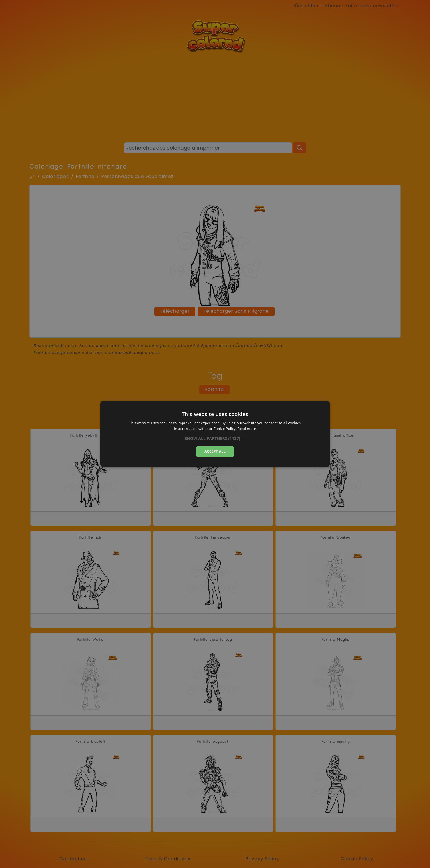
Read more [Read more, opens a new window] (247, 429)
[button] (215, 439)
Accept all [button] (215, 451)
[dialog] (215, 434)
